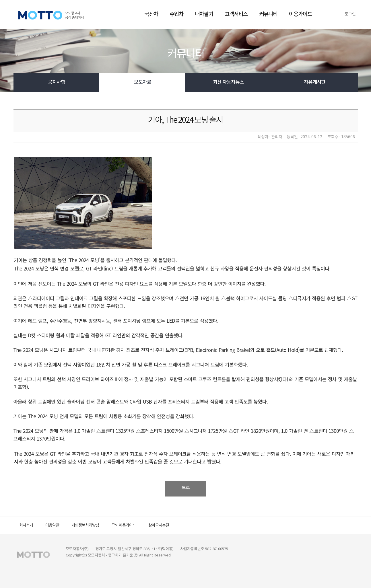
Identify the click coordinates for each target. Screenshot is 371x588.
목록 (186, 488)
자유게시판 (315, 82)
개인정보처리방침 (85, 525)
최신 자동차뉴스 (228, 82)
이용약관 (52, 525)
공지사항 (57, 82)
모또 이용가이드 (124, 525)
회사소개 (26, 525)
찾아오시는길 (159, 525)
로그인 (350, 14)
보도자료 (143, 82)
